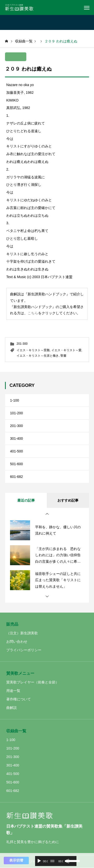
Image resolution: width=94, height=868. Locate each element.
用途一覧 (13, 691)
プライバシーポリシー (24, 650)
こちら (33, 313)
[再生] (39, 861)
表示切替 (16, 860)
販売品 (12, 624)
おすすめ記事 (68, 500)
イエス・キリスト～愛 (66, 350)
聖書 (63, 356)
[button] (47, 514)
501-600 (16, 464)
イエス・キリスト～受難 (33, 350)
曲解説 (12, 708)
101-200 (16, 413)
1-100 (15, 400)
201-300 (22, 344)
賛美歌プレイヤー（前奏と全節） (33, 682)
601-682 (16, 477)
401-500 (16, 451)
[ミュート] (67, 861)
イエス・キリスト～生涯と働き (38, 356)
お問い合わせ (17, 642)
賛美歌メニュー (20, 673)
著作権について (19, 699)
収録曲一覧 (16, 731)
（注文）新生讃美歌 (22, 633)
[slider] (52, 861)
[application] (56, 861)
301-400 (16, 438)
